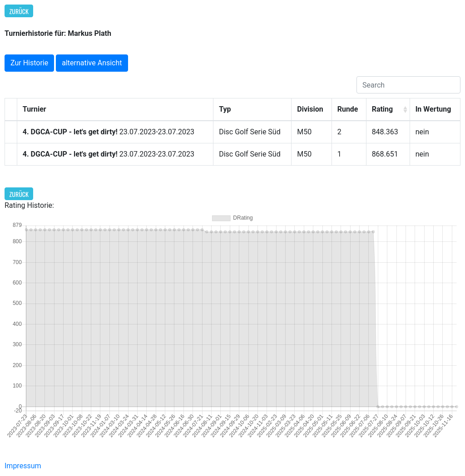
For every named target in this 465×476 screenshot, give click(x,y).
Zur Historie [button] (29, 63)
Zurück (19, 11)
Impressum (23, 466)
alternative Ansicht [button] (92, 63)
